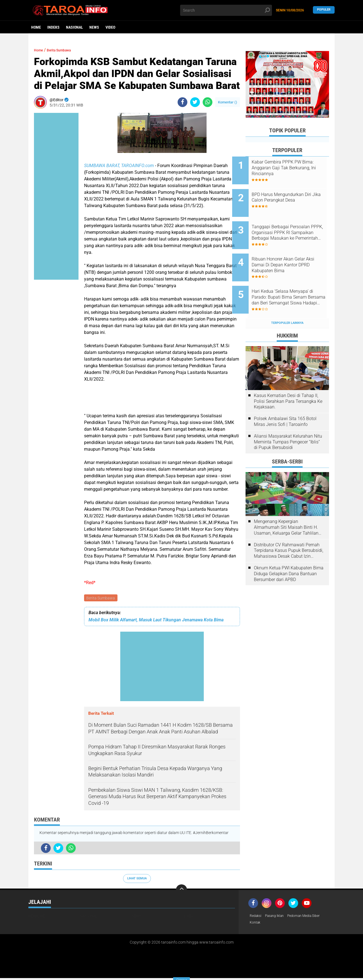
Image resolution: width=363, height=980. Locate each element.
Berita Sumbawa (101, 598)
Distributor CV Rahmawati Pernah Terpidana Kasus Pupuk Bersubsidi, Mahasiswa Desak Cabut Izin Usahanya (289, 529)
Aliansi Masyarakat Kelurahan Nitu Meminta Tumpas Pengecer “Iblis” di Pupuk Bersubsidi (288, 421)
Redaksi (257, 917)
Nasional (74, 27)
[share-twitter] (195, 102)
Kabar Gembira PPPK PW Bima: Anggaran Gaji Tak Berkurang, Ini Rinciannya (290, 168)
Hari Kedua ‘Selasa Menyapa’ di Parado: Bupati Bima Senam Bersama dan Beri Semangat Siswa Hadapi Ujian (295, 280)
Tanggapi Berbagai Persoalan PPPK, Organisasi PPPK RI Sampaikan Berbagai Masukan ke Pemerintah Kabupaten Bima (294, 224)
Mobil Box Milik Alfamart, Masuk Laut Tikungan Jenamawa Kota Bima (156, 621)
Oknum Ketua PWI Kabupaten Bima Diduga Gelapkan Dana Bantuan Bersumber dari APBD (289, 553)
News (94, 27)
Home (36, 27)
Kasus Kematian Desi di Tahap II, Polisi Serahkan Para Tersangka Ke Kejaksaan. (288, 380)
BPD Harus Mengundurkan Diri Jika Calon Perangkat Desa (295, 193)
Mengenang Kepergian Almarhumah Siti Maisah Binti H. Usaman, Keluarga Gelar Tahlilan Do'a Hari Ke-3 (286, 506)
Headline (37, 917)
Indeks (53, 27)
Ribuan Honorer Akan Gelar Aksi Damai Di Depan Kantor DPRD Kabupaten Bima (293, 252)
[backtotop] (181, 891)
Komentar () (228, 102)
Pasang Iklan (278, 917)
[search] (226, 10)
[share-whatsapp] (208, 102)
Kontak (256, 924)
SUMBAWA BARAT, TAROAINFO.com (120, 166)
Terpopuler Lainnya (287, 302)
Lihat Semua (137, 879)
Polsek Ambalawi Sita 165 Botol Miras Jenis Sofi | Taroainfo (285, 400)
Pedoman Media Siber (312, 917)
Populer (324, 10)
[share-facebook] (182, 102)
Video (110, 27)
